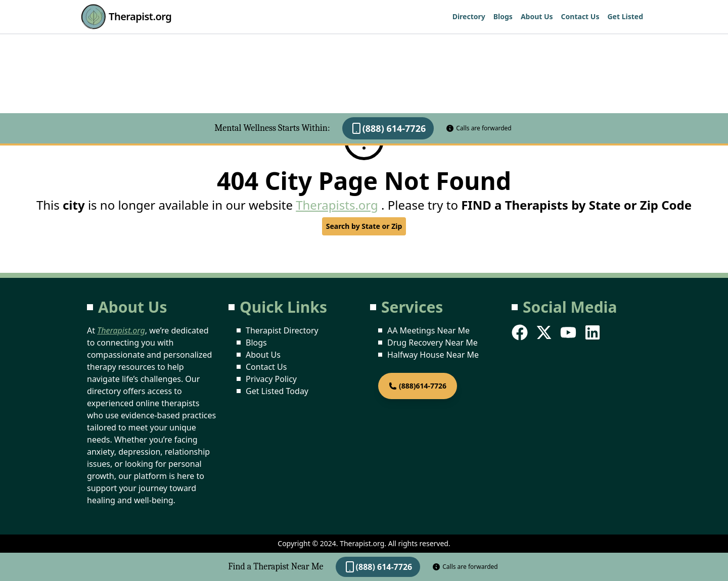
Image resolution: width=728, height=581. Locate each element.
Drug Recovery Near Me (433, 343)
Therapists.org (337, 205)
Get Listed (625, 16)
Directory (469, 16)
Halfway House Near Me (433, 355)
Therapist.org (126, 17)
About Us (537, 16)
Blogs (503, 16)
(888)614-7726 (418, 386)
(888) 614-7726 (388, 128)
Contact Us (580, 16)
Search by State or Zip (364, 226)
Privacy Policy (271, 379)
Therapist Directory (282, 330)
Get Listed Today (277, 391)
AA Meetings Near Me (428, 330)
